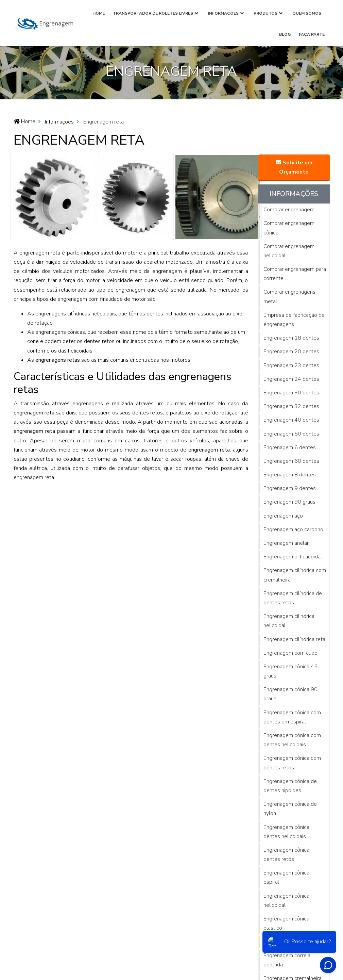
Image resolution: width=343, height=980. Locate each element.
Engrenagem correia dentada (287, 960)
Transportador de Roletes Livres (153, 13)
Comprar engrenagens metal (289, 297)
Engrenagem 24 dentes (291, 379)
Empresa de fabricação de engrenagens (294, 320)
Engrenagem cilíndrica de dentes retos (293, 598)
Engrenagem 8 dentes (290, 475)
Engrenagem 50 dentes (291, 434)
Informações (223, 13)
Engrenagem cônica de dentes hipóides (290, 786)
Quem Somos (307, 13)
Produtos (265, 13)
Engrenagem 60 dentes (291, 461)
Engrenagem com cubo (290, 653)
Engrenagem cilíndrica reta (294, 639)
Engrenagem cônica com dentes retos (292, 763)
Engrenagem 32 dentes (291, 406)
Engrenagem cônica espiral (286, 877)
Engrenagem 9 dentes (290, 488)
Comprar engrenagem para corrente (295, 274)
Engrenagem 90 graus (289, 502)
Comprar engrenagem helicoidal (289, 251)
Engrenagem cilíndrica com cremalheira (295, 575)
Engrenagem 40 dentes (291, 420)
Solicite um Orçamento (294, 167)
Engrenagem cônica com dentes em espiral (292, 717)
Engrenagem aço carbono (293, 529)
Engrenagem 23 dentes (291, 365)
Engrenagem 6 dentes (290, 447)
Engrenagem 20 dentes (291, 352)
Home (99, 13)
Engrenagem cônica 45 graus (290, 671)
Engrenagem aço (283, 516)
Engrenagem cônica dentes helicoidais (286, 832)
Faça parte (312, 34)
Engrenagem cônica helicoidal (286, 901)
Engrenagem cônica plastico (286, 923)
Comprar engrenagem (289, 210)
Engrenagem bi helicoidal (293, 557)
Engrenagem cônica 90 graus (290, 694)
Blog (285, 34)
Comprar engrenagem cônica (289, 228)
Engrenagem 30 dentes (291, 393)
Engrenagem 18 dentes (291, 338)
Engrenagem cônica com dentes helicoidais (292, 740)
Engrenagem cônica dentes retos (286, 855)
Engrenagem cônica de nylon (290, 809)
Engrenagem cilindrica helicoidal (289, 621)
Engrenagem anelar (286, 543)
